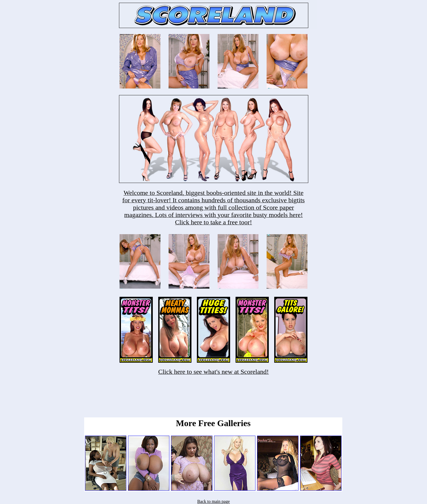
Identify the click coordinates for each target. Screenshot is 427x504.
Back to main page (213, 501)
